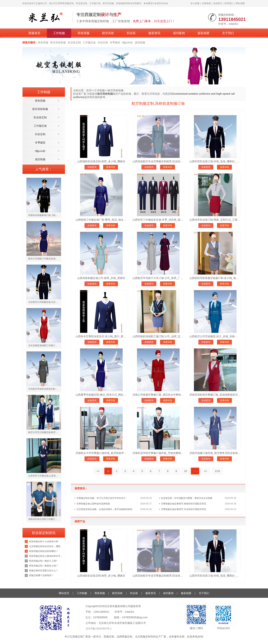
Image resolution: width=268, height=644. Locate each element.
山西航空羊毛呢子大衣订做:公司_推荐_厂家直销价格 (158, 278)
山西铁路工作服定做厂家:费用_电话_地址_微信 (101, 220)
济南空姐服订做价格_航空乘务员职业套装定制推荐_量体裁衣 (215, 453)
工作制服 (59, 33)
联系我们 (229, 3)
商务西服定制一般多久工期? (43, 561)
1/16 (217, 471)
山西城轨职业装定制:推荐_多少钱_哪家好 (101, 161)
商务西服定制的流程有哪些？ (44, 551)
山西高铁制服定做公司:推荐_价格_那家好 (101, 278)
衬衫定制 (103, 42)
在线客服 (206, 3)
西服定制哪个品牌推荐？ (41, 575)
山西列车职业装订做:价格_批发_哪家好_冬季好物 (215, 161)
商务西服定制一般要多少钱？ (44, 566)
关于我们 (228, 33)
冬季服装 (115, 42)
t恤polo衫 (127, 42)
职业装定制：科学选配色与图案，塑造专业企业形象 (187, 498)
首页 (89, 90)
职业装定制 (74, 42)
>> (205, 471)
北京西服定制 (143, 637)
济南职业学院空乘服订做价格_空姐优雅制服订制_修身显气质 (158, 453)
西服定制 (109, 637)
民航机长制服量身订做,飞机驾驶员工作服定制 (45, 215)
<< (98, 471)
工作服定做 (89, 42)
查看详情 (111, 167)
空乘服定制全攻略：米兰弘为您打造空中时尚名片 (101, 498)
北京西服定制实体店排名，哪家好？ (46, 546)
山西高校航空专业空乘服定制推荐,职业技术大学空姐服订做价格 (158, 161)
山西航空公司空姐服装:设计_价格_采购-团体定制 (215, 336)
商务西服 (84, 33)
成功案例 (179, 33)
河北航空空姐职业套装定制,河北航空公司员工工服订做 (45, 389)
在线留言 (218, 3)
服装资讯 (154, 33)
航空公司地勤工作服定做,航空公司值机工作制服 (45, 259)
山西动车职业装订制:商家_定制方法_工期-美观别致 (215, 220)
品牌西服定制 (125, 637)
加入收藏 (195, 3)
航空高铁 (108, 33)
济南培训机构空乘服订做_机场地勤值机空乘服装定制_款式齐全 (215, 395)
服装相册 (203, 33)
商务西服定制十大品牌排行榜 (44, 542)
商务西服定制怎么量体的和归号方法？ (46, 556)
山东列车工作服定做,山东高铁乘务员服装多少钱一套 (45, 476)
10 (186, 471)
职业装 (131, 33)
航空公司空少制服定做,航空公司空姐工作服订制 (45, 432)
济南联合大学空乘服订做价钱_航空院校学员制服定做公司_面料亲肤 (101, 453)
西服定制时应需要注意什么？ (44, 571)
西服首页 (34, 33)
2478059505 (100, 617)
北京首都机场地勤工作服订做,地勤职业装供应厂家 (45, 345)
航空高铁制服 (58, 42)
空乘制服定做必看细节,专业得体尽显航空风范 (184, 509)
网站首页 (64, 593)
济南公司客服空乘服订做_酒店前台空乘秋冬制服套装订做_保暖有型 (158, 395)
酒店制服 (140, 42)
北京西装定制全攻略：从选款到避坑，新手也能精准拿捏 (104, 509)
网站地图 (240, 3)
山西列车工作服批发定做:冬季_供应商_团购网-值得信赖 (158, 220)
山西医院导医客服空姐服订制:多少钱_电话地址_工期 (215, 278)
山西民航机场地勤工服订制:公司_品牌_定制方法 (158, 336)
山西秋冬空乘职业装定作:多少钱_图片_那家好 (101, 336)
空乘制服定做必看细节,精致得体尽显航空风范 (184, 504)
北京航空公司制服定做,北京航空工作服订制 (45, 302)
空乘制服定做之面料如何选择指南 (93, 504)
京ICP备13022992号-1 (99, 629)
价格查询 (92, 167)
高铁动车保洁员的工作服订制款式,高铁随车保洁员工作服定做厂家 (45, 519)
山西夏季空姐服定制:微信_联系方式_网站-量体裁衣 (101, 395)
